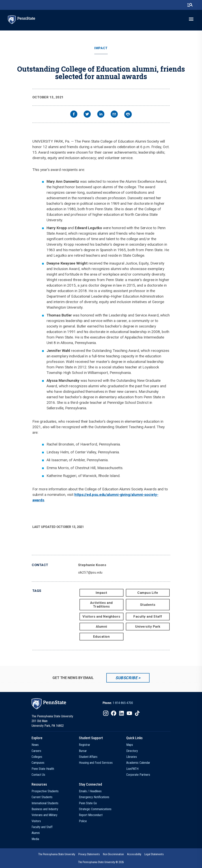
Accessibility (134, 854)
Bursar (83, 751)
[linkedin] (101, 115)
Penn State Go (88, 803)
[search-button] (190, 5)
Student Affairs (88, 757)
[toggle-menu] (191, 19)
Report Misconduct (91, 815)
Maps (130, 745)
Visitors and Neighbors (101, 616)
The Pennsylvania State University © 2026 (101, 862)
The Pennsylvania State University (57, 854)
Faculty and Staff (148, 616)
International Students (45, 803)
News (35, 745)
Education (101, 636)
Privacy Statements (89, 854)
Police (83, 821)
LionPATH (132, 769)
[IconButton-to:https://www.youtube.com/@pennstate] (129, 713)
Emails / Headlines (90, 791)
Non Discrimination (114, 854)
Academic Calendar (138, 763)
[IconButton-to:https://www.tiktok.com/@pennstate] (137, 713)
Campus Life (148, 593)
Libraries (132, 757)
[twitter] (87, 115)
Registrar (85, 745)
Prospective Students (45, 791)
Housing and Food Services (96, 763)
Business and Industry (45, 809)
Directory (132, 751)
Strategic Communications (95, 809)
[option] (118, 703)
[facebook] (74, 115)
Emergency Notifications (94, 797)
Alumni (101, 626)
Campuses (38, 763)
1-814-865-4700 (123, 703)
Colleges (37, 757)
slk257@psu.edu (90, 572)
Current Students (42, 797)
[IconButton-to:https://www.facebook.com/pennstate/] (114, 713)
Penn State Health (43, 769)
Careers (36, 751)
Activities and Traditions (101, 605)
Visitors (36, 821)
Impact (101, 48)
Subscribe (126, 678)
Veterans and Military (44, 815)
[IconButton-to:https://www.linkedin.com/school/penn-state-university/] (122, 713)
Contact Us (38, 775)
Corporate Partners (138, 775)
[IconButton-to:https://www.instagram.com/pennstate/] (106, 713)
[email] (114, 115)
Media (35, 839)
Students (148, 605)
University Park (148, 626)
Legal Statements (154, 854)
